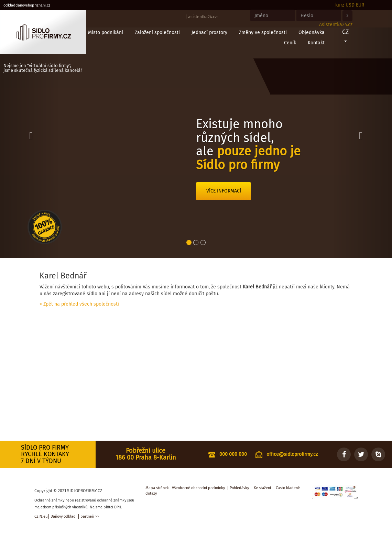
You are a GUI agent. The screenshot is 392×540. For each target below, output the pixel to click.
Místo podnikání (106, 32)
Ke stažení (262, 488)
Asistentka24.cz (336, 25)
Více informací (224, 191)
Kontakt (316, 43)
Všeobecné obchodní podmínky (198, 488)
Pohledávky (239, 488)
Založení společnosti (157, 32)
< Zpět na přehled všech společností (79, 304)
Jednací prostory (209, 32)
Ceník (290, 43)
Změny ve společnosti (263, 32)
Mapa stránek (157, 488)
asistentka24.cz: (203, 17)
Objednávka (312, 32)
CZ (345, 35)
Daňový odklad (63, 516)
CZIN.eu (41, 516)
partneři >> (90, 516)
